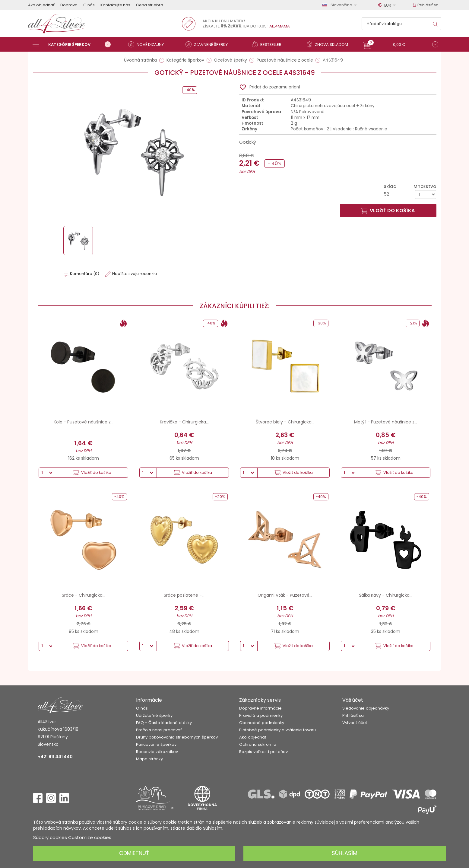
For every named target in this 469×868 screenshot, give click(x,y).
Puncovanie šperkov (156, 744)
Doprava (69, 5)
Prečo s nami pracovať (159, 730)
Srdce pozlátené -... (184, 595)
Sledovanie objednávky (366, 708)
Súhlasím (345, 853)
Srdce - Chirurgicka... (84, 595)
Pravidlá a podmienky (261, 715)
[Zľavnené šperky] (209, 44)
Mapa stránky (149, 759)
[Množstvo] (426, 195)
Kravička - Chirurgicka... (184, 422)
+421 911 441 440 (55, 757)
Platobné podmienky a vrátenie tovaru (277, 730)
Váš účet (353, 700)
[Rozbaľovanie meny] (388, 5)
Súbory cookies (50, 837)
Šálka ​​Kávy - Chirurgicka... (386, 595)
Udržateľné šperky (154, 715)
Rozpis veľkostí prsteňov (263, 752)
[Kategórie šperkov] (73, 44)
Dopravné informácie (260, 708)
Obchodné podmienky (262, 723)
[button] (401, 45)
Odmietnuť (134, 853)
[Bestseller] (269, 44)
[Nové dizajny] (149, 44)
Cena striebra (150, 5)
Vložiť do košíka (388, 211)
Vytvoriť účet (355, 723)
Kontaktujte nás (115, 5)
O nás (89, 5)
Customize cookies (90, 837)
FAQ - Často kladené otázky (164, 723)
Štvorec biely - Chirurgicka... (285, 422)
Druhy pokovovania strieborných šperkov (177, 737)
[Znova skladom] (330, 44)
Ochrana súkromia (258, 744)
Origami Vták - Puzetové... (285, 595)
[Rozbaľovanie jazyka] (341, 5)
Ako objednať (41, 5)
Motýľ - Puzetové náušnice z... (386, 422)
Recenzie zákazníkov (157, 752)
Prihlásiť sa (353, 715)
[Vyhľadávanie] (401, 24)
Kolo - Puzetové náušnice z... (84, 422)
